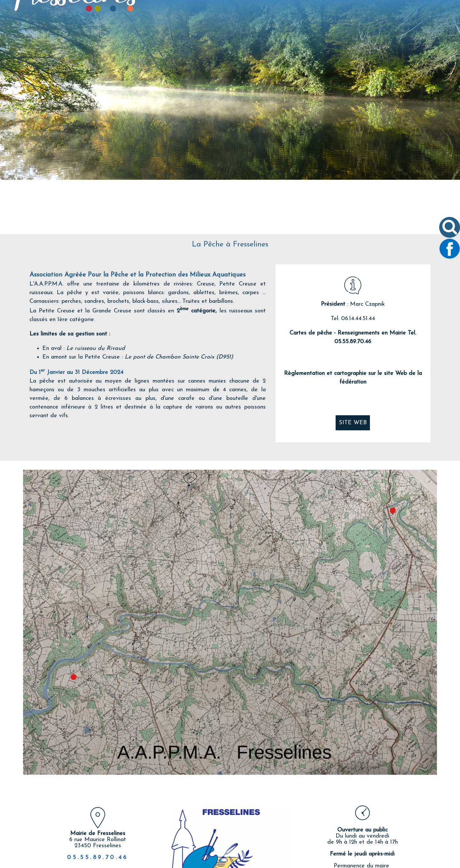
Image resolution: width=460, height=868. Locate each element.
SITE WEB (353, 368)
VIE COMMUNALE (236, 38)
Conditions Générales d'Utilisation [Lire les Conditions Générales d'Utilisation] (395, 863)
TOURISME (345, 38)
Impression (267, 839)
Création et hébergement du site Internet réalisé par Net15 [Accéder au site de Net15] (198, 863)
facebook (225, 839)
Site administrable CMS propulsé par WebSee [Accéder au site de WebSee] (309, 863)
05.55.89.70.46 (98, 803)
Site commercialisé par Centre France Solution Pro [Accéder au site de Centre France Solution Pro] (83, 863)
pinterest (246, 839)
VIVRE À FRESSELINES (295, 38)
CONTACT (382, 38)
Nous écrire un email (363, 838)
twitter (235, 839)
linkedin (256, 839)
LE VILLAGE (189, 38)
